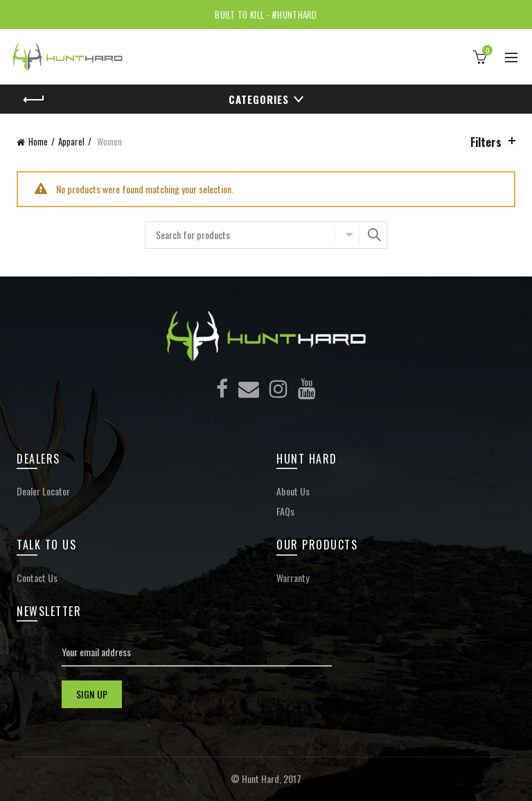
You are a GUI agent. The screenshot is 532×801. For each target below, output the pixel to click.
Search (373, 235)
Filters (486, 142)
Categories (259, 99)
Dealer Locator (43, 491)
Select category (347, 235)
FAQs (285, 511)
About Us (293, 491)
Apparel (71, 141)
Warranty (293, 578)
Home (38, 141)
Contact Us (37, 578)
